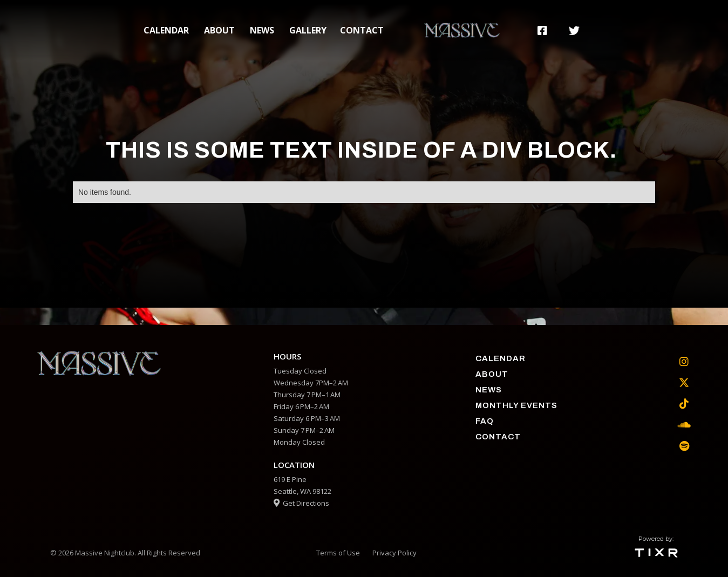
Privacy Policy (394, 553)
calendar (166, 30)
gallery (308, 30)
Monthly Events (516, 405)
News (262, 30)
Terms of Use (338, 553)
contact (362, 30)
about (219, 30)
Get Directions (301, 503)
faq (485, 421)
